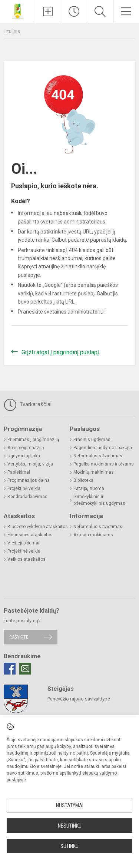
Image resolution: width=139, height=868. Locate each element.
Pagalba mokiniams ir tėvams (104, 464)
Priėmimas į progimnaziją (33, 440)
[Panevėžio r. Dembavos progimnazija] (18, 11)
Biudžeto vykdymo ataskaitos (38, 527)
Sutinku (69, 846)
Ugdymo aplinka (24, 456)
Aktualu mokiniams (93, 535)
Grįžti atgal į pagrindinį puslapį (60, 352)
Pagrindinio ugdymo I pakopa (103, 448)
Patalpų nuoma (89, 488)
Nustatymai (70, 805)
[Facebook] (10, 669)
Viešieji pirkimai (23, 543)
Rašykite (19, 637)
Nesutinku (70, 826)
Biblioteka (83, 480)
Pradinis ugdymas (92, 440)
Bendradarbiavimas (27, 497)
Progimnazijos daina (29, 480)
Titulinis (12, 31)
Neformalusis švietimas (98, 456)
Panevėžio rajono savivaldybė (79, 699)
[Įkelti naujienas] (48, 11)
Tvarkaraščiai (28, 405)
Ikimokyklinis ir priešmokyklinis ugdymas (99, 500)
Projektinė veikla (24, 488)
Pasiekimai (19, 472)
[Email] (25, 669)
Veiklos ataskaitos (27, 559)
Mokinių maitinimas (94, 472)
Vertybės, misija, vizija (30, 464)
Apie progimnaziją (26, 448)
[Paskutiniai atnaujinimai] (74, 11)
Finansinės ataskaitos (30, 535)
